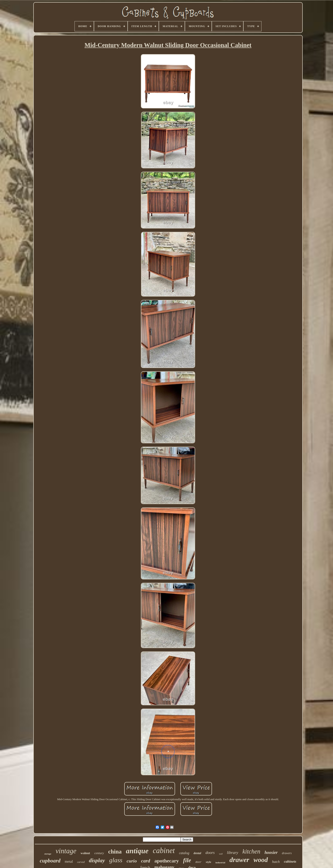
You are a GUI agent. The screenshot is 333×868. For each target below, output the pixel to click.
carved (81, 862)
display (97, 860)
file (187, 860)
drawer (239, 860)
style (208, 862)
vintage (66, 851)
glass (116, 860)
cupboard (50, 861)
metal (69, 861)
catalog (184, 853)
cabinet (164, 851)
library (233, 853)
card (146, 861)
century (99, 853)
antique (137, 851)
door (198, 862)
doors (210, 853)
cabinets (290, 861)
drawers (287, 853)
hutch (276, 862)
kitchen (251, 851)
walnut (85, 853)
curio (132, 861)
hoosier (271, 852)
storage (48, 854)
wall (221, 854)
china (115, 852)
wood (261, 860)
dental (197, 853)
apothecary (167, 861)
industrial (220, 862)
